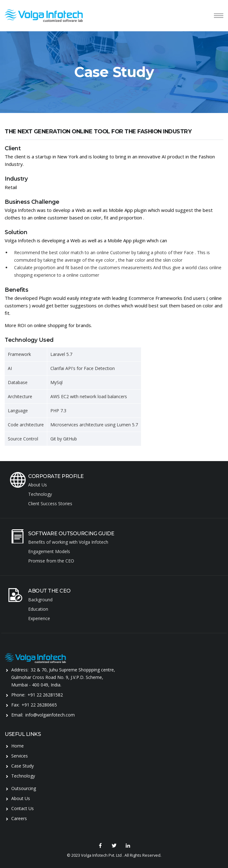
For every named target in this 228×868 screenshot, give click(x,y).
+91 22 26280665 (39, 705)
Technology (23, 776)
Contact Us (23, 808)
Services (20, 756)
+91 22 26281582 (45, 695)
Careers (19, 818)
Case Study (23, 766)
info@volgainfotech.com (50, 715)
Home (18, 746)
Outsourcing (24, 788)
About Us (21, 798)
